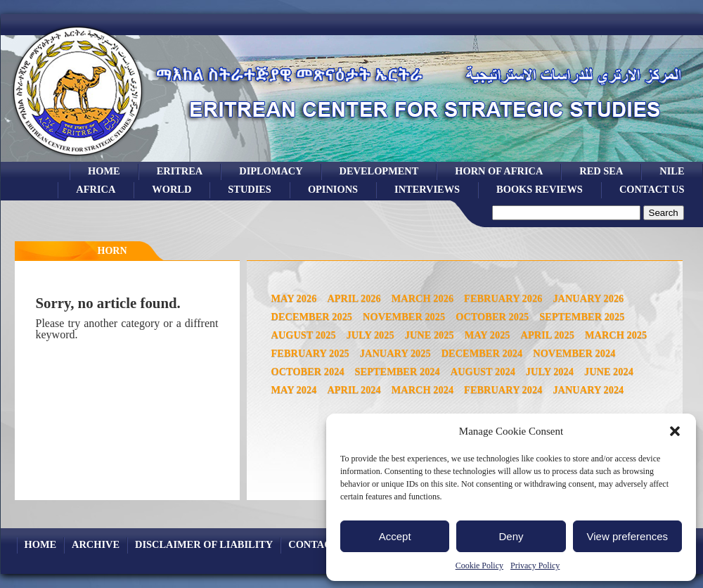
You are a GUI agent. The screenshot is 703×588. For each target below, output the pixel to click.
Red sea (601, 171)
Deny (511, 536)
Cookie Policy (479, 565)
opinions (333, 189)
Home (104, 171)
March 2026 (423, 298)
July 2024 (550, 371)
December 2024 (482, 353)
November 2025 (404, 317)
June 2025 (430, 335)
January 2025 (395, 353)
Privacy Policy (535, 565)
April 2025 (548, 335)
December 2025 (312, 317)
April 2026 (354, 298)
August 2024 (483, 371)
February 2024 (503, 390)
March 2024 (423, 390)
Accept (395, 536)
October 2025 (492, 317)
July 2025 (370, 335)
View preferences (628, 536)
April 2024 (354, 390)
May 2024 (294, 390)
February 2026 (503, 298)
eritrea (180, 171)
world (172, 189)
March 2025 (616, 335)
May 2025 (488, 335)
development (379, 171)
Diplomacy (271, 171)
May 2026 (294, 298)
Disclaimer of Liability (204, 544)
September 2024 (398, 371)
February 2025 (310, 353)
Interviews (427, 189)
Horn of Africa (499, 171)
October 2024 (308, 371)
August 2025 (304, 335)
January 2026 (588, 298)
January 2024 (588, 390)
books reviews (540, 189)
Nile (672, 171)
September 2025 (582, 317)
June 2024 (609, 371)
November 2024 (574, 353)
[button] (675, 431)
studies (250, 189)
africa (96, 189)
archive (96, 544)
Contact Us (652, 189)
